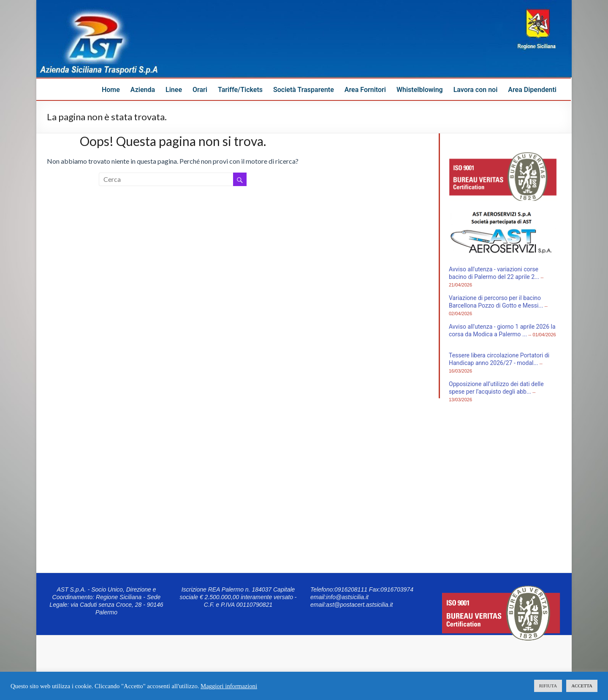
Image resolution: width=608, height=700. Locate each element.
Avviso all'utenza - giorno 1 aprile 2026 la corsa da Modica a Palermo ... (502, 330)
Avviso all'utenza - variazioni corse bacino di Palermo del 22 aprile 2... (494, 273)
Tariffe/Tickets (240, 90)
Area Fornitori (365, 90)
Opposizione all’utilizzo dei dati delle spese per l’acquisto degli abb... (496, 388)
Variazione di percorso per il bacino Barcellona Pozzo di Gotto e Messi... (496, 302)
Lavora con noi (476, 90)
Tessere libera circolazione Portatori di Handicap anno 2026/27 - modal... (499, 359)
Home (111, 90)
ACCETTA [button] (582, 686)
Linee (174, 90)
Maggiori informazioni (229, 686)
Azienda (143, 90)
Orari (200, 90)
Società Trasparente (304, 90)
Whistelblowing (420, 90)
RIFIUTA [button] (548, 686)
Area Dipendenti (532, 90)
